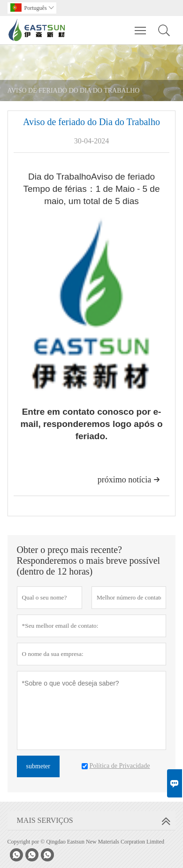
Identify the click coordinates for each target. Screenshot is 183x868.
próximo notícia (129, 480)
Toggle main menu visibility (141, 26)
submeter (38, 766)
